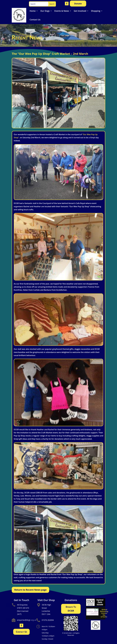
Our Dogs (45, 11)
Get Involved (80, 11)
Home (33, 11)
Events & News (62, 11)
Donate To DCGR (71, 609)
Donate (78, 4)
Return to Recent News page (31, 590)
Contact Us (35, 20)
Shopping (96, 11)
